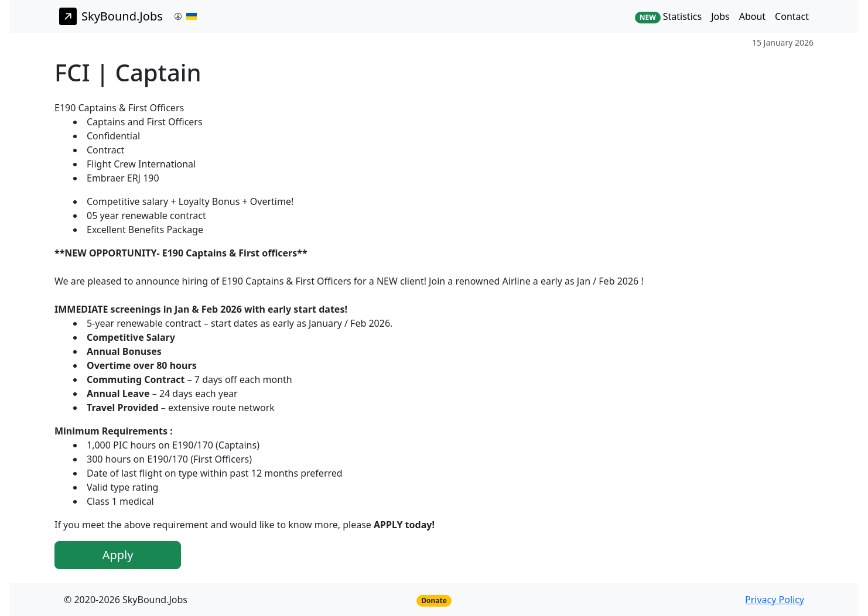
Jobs (720, 16)
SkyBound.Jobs (111, 16)
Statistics (668, 17)
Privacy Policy (775, 600)
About (752, 16)
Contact (792, 16)
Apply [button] (118, 555)
